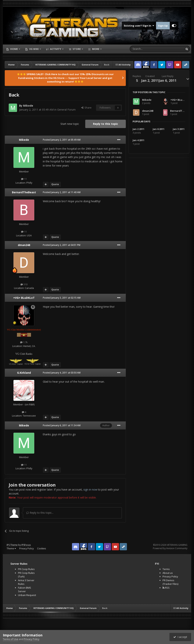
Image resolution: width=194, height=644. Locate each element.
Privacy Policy (27, 548)
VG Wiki (34, 49)
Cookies (41, 548)
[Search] (147, 49)
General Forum (66, 110)
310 (24, 284)
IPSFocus (26, 545)
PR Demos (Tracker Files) (170, 582)
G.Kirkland (24, 373)
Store (77, 49)
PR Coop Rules (26, 569)
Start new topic (70, 124)
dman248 (24, 245)
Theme (11, 548)
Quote (55, 184)
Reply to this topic (106, 124)
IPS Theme (12, 545)
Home (14, 49)
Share (86, 108)
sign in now (90, 489)
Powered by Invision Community (170, 548)
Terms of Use (11, 639)
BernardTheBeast (24, 192)
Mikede (28, 106)
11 (24, 179)
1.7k (24, 342)
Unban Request (27, 595)
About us (168, 573)
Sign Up (163, 26)
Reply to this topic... (40, 513)
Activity (56, 49)
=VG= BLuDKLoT (24, 298)
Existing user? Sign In (139, 26)
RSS (166, 588)
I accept (180, 637)
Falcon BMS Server (25, 590)
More (96, 49)
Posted (62, 140)
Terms (166, 569)
